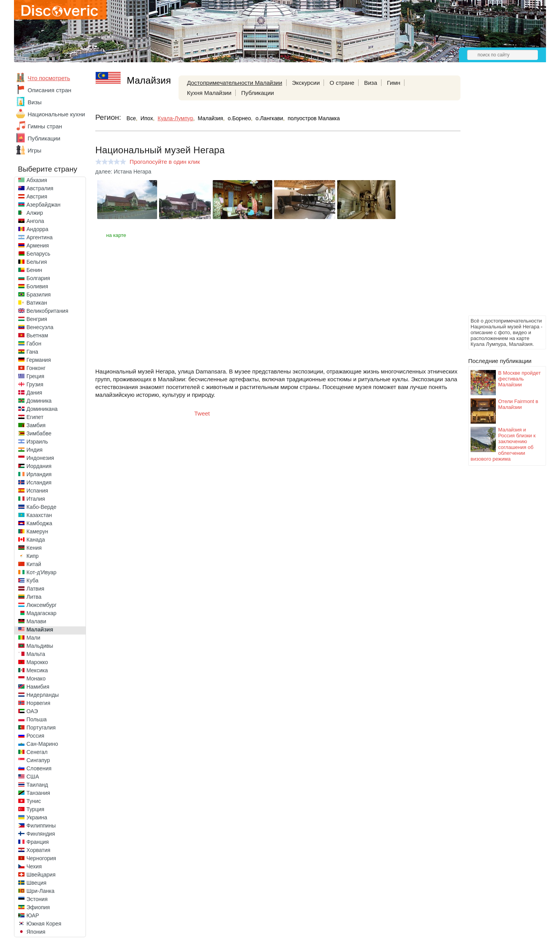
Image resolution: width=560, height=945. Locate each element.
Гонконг (36, 368)
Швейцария (41, 875)
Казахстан (39, 515)
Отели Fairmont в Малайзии (518, 404)
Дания (34, 393)
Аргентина (39, 237)
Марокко (37, 662)
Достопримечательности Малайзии (235, 83)
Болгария (38, 278)
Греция (35, 376)
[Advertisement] (499, 197)
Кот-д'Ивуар (41, 572)
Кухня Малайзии (209, 93)
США (33, 777)
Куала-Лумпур (175, 118)
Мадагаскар (41, 613)
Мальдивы (40, 646)
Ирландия (39, 474)
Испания (37, 491)
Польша (37, 719)
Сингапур (38, 760)
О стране (342, 83)
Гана (32, 352)
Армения (38, 245)
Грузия (35, 384)
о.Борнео (239, 118)
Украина (37, 817)
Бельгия (37, 262)
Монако (36, 679)
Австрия (37, 196)
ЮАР (33, 915)
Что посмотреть (49, 78)
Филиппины (41, 826)
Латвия (35, 589)
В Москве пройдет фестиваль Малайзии (519, 379)
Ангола (35, 221)
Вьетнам (37, 335)
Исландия (39, 482)
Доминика (39, 401)
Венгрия (37, 319)
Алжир (35, 213)
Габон (34, 344)
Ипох (147, 118)
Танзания (38, 793)
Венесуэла (40, 327)
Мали (33, 638)
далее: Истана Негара (123, 172)
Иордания (39, 466)
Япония (36, 932)
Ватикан (37, 303)
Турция (35, 809)
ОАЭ (32, 711)
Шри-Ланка (40, 891)
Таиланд (37, 785)
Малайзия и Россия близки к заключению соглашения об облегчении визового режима (503, 444)
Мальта (36, 654)
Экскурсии (306, 83)
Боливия (37, 286)
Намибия (38, 687)
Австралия (40, 188)
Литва (34, 597)
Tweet (202, 413)
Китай (34, 564)
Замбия (36, 425)
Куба (32, 580)
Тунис (34, 801)
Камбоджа (39, 523)
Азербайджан (44, 205)
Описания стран (49, 90)
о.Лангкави (269, 118)
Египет (35, 417)
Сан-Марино (42, 744)
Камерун (37, 531)
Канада (36, 540)
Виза (371, 83)
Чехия (34, 866)
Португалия (41, 728)
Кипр (32, 556)
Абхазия (37, 180)
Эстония (37, 899)
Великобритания (47, 311)
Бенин (34, 270)
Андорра (37, 229)
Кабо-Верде (41, 507)
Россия (35, 736)
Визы (35, 102)
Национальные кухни (56, 114)
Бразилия (38, 295)
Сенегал (37, 752)
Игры (34, 150)
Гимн (394, 83)
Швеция (36, 883)
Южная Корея (44, 924)
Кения (34, 548)
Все (131, 118)
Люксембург (42, 605)
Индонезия (40, 458)
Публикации (44, 138)
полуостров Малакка (314, 118)
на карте (116, 235)
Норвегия (38, 703)
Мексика (37, 670)
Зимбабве (39, 433)
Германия (39, 360)
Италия (36, 499)
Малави (36, 621)
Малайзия (40, 629)
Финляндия (41, 834)
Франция (38, 842)
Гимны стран (45, 126)
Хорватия (38, 850)
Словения (39, 768)
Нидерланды (43, 695)
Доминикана (42, 409)
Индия (34, 450)
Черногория (41, 858)
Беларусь (38, 254)
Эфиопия (38, 907)
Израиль (37, 442)
